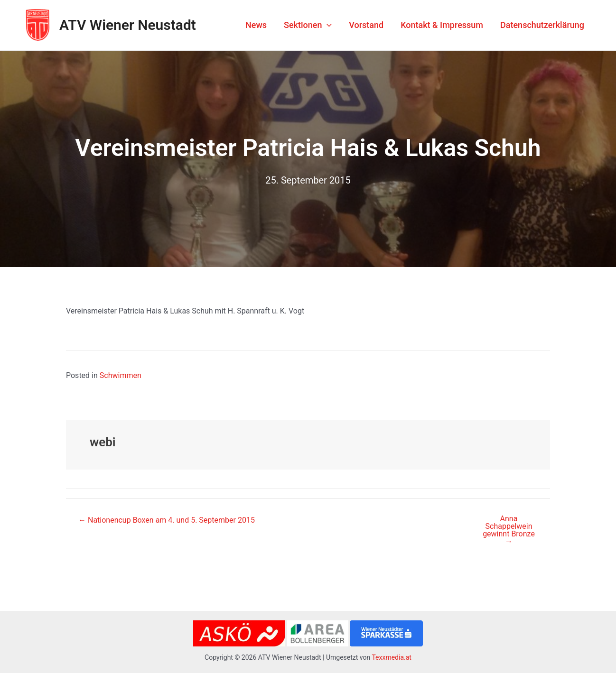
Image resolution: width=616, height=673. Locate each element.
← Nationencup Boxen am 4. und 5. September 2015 (167, 520)
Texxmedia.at (392, 657)
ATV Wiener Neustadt (128, 25)
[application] (327, 25)
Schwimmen (121, 375)
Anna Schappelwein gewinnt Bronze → (509, 530)
